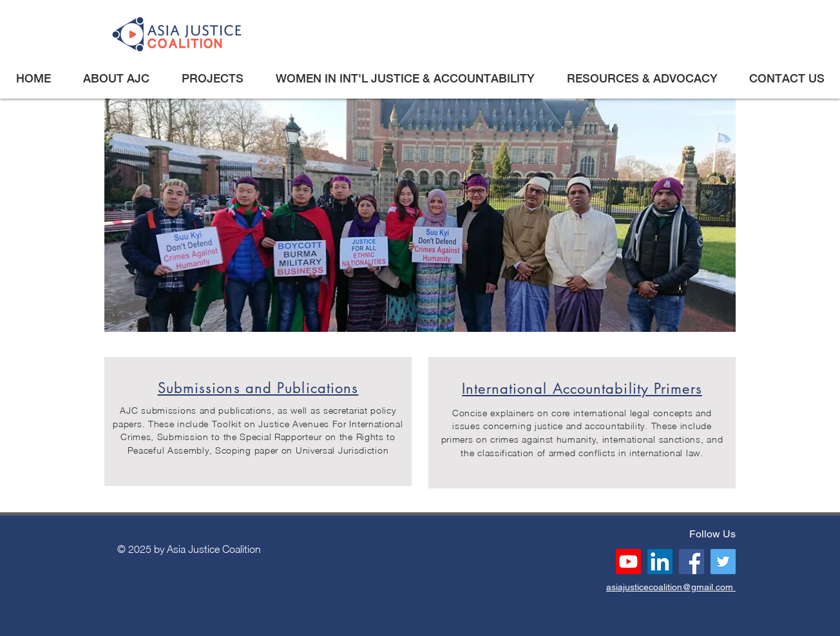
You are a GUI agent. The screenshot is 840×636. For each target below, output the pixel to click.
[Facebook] (692, 562)
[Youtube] (628, 562)
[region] (258, 421)
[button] (116, 78)
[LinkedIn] (660, 562)
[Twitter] (723, 562)
